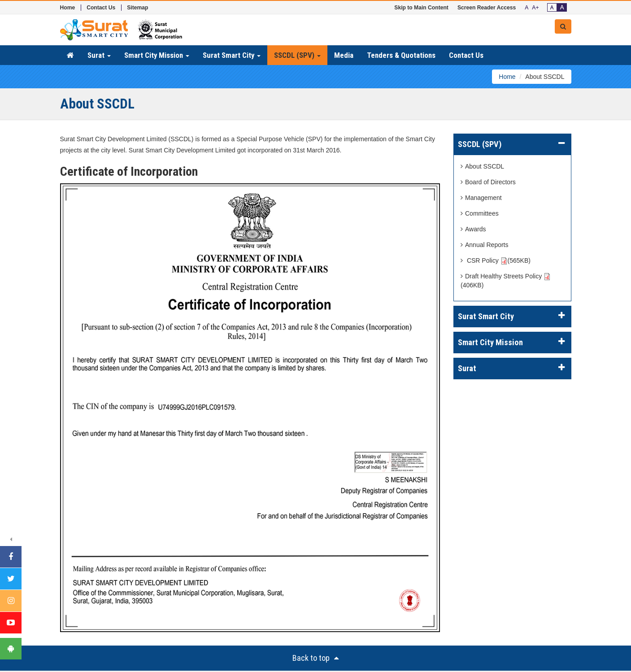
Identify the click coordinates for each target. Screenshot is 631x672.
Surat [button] (99, 55)
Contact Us (101, 8)
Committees (480, 213)
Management (481, 198)
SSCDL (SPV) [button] (297, 55)
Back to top (315, 658)
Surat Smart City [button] (232, 55)
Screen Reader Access (487, 8)
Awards (473, 229)
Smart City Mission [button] (157, 55)
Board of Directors (488, 182)
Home (68, 8)
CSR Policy (496, 260)
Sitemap (137, 8)
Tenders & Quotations (401, 55)
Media (344, 55)
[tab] (512, 144)
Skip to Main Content (421, 8)
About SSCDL (482, 166)
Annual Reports (485, 245)
